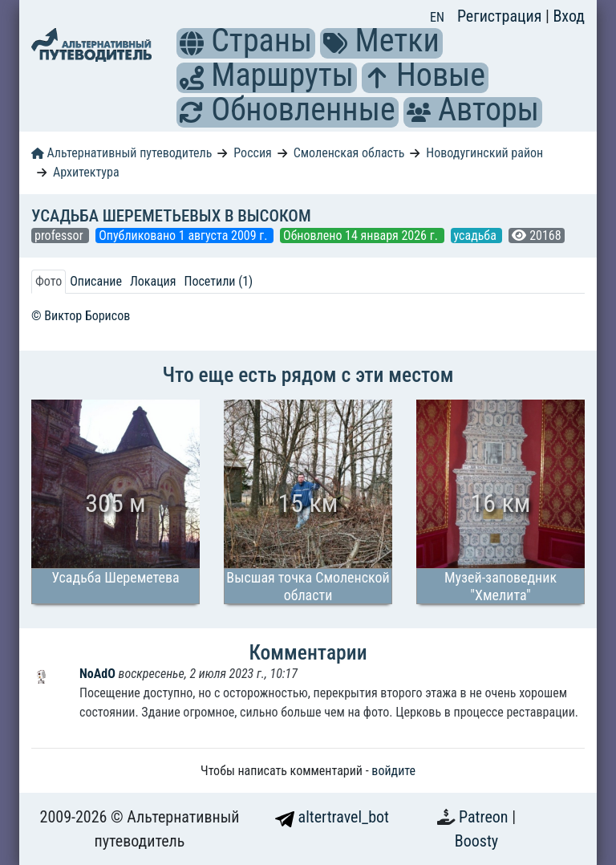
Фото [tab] (49, 281)
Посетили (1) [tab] (218, 281)
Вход (569, 16)
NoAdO (99, 674)
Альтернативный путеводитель (122, 153)
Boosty (476, 841)
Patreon (485, 817)
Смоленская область (349, 153)
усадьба (477, 236)
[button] (192, 43)
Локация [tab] (153, 281)
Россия (252, 153)
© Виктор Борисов (81, 316)
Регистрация (501, 16)
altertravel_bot (332, 817)
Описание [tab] (96, 281)
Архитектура (86, 172)
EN (437, 17)
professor (60, 236)
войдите (393, 771)
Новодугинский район (484, 153)
